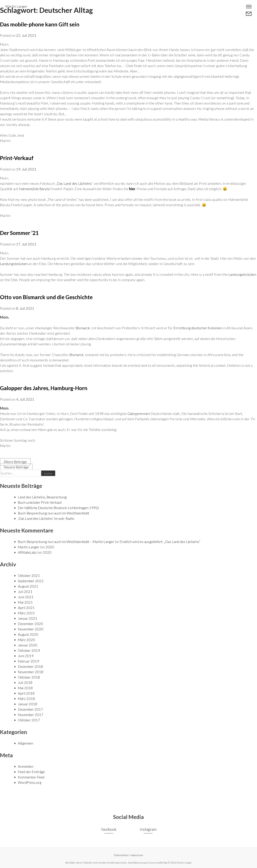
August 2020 (28, 634)
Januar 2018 (28, 704)
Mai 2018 (25, 688)
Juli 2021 (25, 592)
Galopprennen (139, 413)
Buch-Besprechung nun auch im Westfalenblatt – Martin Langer (66, 542)
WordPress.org (30, 782)
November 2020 (31, 629)
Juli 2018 (25, 682)
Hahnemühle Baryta (34, 189)
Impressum (137, 855)
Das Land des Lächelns (74, 183)
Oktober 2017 (29, 720)
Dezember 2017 (30, 709)
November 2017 (31, 715)
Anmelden (26, 766)
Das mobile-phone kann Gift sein (40, 24)
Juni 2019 (26, 656)
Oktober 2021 (29, 575)
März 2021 (26, 613)
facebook (109, 829)
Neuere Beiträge (16, 467)
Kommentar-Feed (31, 777)
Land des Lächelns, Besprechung (42, 497)
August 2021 (28, 586)
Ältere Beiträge (15, 462)
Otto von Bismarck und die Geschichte (46, 297)
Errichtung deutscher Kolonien (198, 328)
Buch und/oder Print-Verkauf (40, 502)
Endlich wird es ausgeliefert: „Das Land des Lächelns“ (160, 542)
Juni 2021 (26, 597)
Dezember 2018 (30, 666)
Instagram (148, 829)
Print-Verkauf (17, 158)
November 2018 (31, 672)
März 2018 (26, 699)
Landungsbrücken (14, 264)
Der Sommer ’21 (19, 233)
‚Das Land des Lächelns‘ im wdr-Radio (46, 518)
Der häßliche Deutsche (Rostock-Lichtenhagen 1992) (58, 508)
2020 (50, 547)
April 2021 (26, 608)
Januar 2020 (28, 645)
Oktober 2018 (29, 677)
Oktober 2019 (29, 650)
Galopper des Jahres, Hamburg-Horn (44, 388)
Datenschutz (121, 855)
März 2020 (26, 640)
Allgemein (26, 743)
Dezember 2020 (30, 624)
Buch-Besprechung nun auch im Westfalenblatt (54, 513)
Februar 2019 (28, 661)
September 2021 (31, 581)
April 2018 (26, 693)
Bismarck (83, 328)
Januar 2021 (28, 618)
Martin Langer (16, 6)
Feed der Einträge (31, 772)
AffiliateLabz (27, 552)
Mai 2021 (25, 602)
